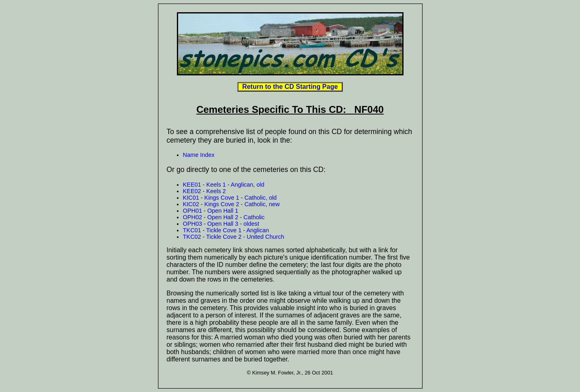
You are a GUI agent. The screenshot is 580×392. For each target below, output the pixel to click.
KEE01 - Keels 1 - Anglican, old (224, 185)
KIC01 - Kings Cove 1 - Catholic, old (230, 198)
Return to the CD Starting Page (290, 87)
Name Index (199, 155)
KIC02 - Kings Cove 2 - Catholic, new (232, 204)
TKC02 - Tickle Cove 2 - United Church (234, 237)
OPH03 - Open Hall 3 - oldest (221, 224)
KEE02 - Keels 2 (205, 191)
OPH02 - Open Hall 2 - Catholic (224, 217)
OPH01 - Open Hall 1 (211, 211)
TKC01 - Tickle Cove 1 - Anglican (226, 230)
